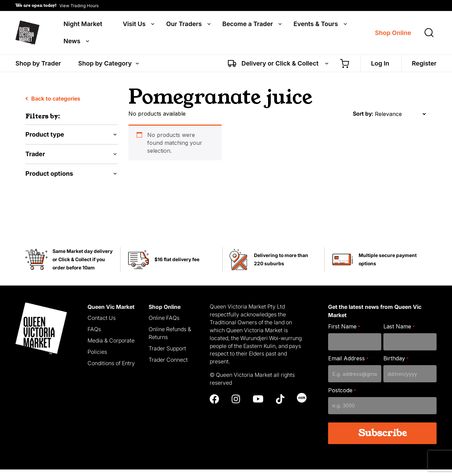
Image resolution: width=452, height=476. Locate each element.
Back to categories (53, 105)
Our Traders (184, 25)
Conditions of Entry (111, 370)
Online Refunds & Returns (170, 340)
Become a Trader (248, 25)
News (72, 42)
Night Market (83, 25)
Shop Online (393, 33)
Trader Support (167, 355)
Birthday (396, 365)
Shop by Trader (38, 64)
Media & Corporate (111, 347)
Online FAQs (164, 325)
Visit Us (134, 25)
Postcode (342, 397)
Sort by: (363, 120)
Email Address (348, 365)
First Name (344, 333)
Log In (380, 64)
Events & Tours (316, 25)
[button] (57, 5)
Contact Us (102, 325)
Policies (97, 359)
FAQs (94, 336)
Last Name (399, 333)
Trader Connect (168, 366)
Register (424, 64)
